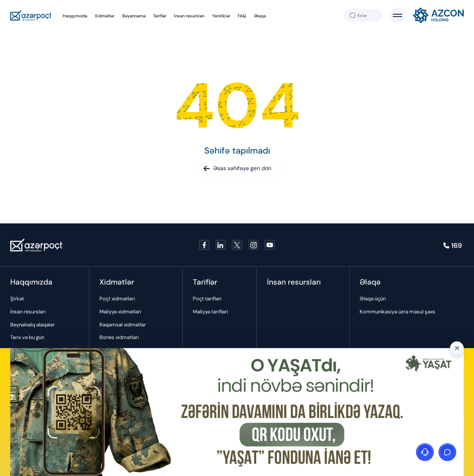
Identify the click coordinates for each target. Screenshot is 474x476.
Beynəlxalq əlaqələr (33, 325)
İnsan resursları (189, 16)
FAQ (242, 16)
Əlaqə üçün (373, 299)
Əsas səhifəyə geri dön (237, 168)
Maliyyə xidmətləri (120, 312)
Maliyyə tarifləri (210, 312)
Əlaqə (260, 16)
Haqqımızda (75, 16)
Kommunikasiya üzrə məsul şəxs (397, 312)
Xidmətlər (105, 16)
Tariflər (160, 16)
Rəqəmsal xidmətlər (123, 325)
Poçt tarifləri (207, 299)
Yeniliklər (221, 16)
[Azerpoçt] (31, 16)
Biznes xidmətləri (119, 337)
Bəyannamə (134, 16)
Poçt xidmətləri (117, 299)
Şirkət (17, 299)
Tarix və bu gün (27, 337)
